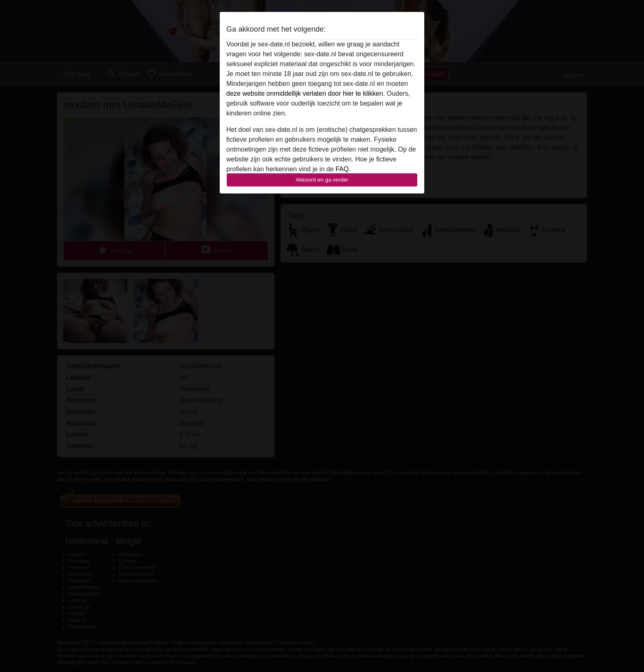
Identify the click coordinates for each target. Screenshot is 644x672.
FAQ (342, 169)
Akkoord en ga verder (322, 180)
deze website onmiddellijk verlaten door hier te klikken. (306, 93)
